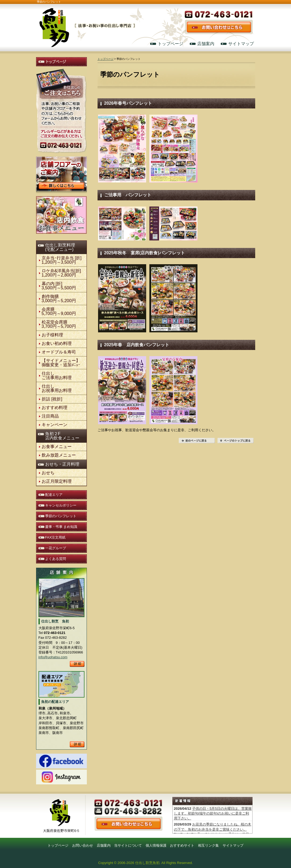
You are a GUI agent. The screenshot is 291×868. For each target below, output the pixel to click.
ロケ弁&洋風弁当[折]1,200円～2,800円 (61, 273)
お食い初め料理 (57, 343)
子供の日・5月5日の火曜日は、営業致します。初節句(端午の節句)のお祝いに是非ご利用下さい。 (213, 813)
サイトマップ (241, 44)
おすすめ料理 (55, 408)
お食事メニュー (57, 447)
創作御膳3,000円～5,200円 (59, 299)
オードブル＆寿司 (59, 352)
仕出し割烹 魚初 (87, 22)
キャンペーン (55, 425)
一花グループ (56, 548)
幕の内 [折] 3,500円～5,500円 (59, 286)
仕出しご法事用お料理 (57, 375)
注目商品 (50, 416)
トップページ (170, 44)
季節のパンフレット (61, 516)
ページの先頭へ (236, 441)
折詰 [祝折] (52, 399)
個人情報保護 (156, 845)
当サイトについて (128, 845)
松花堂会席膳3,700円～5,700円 (59, 324)
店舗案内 (206, 44)
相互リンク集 (208, 845)
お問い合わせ (83, 845)
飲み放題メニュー (59, 455)
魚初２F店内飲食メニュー (62, 436)
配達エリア (54, 495)
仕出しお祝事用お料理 (57, 388)
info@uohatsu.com (53, 657)
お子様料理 (52, 335)
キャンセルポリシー (61, 505)
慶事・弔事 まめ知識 (61, 527)
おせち (48, 473)
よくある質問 (56, 559)
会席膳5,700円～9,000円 (59, 311)
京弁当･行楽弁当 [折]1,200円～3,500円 (62, 260)
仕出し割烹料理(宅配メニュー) (60, 247)
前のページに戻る (197, 441)
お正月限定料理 (57, 481)
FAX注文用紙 (55, 537)
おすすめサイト (182, 845)
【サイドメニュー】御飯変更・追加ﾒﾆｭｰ (61, 363)
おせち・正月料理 (62, 464)
